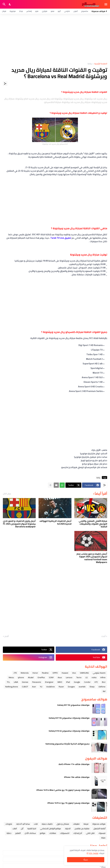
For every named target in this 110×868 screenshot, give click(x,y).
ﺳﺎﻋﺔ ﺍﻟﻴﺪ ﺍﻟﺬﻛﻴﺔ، (23, 824)
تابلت (36, 824)
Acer (34, 687)
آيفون (75, 11)
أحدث (103, 636)
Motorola (25, 673)
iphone (21, 677)
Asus (60, 677)
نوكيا (21, 11)
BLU (104, 682)
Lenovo (69, 677)
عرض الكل (7, 494)
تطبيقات (76, 824)
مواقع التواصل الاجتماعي (50, 829)
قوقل (4, 11)
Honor (35, 673)
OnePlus (41, 677)
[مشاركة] (5, 84)
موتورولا (13, 11)
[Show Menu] (106, 4)
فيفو (52, 11)
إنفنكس (29, 11)
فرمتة (86, 824)
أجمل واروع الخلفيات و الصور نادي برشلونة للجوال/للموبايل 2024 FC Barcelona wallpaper (19, 524)
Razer (61, 687)
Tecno (79, 677)
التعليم (18, 833)
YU (41, 687)
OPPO (55, 673)
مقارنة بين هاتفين (82, 829)
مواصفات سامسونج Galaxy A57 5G (73, 705)
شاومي (67, 11)
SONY (51, 677)
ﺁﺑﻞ (22, 829)
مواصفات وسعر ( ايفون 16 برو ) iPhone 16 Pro (68, 803)
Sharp (92, 687)
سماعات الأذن (30, 833)
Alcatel (31, 677)
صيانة (103, 838)
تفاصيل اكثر (94, 853)
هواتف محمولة (99, 824)
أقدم (7, 636)
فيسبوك (102, 833)
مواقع (43, 833)
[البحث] (4, 4)
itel (104, 691)
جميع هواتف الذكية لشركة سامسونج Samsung (67, 744)
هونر (37, 11)
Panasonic (37, 682)
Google (77, 682)
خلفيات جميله (47, 824)
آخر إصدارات (78, 833)
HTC (96, 682)
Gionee (25, 682)
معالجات (53, 833)
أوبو (59, 11)
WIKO (60, 682)
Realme (45, 673)
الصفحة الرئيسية (101, 64)
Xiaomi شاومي (99, 673)
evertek (82, 687)
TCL (8, 682)
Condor (87, 682)
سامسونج (85, 11)
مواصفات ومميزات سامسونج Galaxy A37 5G (69, 718)
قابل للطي (90, 833)
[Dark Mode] (10, 4)
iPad (68, 682)
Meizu (11, 677)
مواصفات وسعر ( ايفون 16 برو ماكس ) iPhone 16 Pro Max (63, 790)
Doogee (71, 687)
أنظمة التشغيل (99, 829)
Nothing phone (12, 687)
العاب (15, 829)
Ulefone (102, 687)
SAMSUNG (84, 673)
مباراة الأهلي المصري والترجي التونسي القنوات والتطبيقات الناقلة (93, 524)
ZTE (15, 673)
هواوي (45, 11)
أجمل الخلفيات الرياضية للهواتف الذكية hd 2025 (55, 522)
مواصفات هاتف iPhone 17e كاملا (74, 764)
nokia (94, 677)
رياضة (90, 64)
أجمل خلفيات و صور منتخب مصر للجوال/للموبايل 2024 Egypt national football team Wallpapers (92, 558)
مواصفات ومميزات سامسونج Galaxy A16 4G (69, 731)
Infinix (103, 677)
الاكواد (68, 829)
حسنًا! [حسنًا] (86, 860)
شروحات (9, 824)
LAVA (16, 682)
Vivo (74, 673)
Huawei (65, 673)
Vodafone (50, 687)
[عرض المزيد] (50, 485)
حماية (9, 833)
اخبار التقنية (32, 829)
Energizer (49, 682)
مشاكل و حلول (63, 824)
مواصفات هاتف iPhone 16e (77, 777)
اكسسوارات (65, 833)
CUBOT (25, 687)
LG (87, 677)
